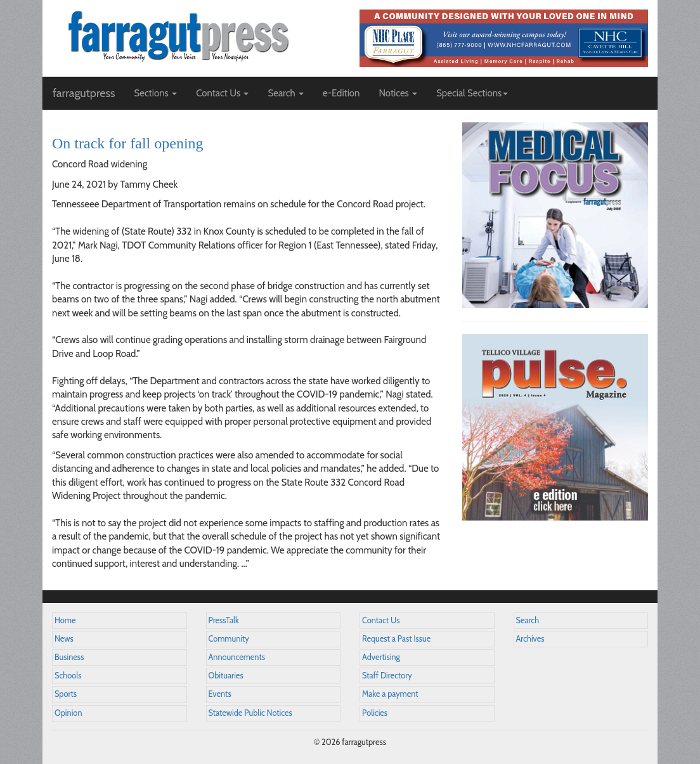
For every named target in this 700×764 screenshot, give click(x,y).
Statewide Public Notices (250, 713)
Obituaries (226, 676)
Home (65, 620)
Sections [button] (155, 93)
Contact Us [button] (222, 93)
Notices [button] (398, 93)
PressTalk (224, 620)
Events (220, 694)
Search (528, 620)
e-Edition (341, 93)
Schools (68, 676)
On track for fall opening (128, 143)
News (64, 639)
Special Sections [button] (472, 93)
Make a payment (390, 694)
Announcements (237, 657)
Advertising (381, 657)
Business (69, 657)
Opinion (68, 713)
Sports (66, 694)
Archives (530, 639)
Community (229, 639)
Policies (375, 713)
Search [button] (286, 93)
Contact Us (381, 620)
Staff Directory (387, 676)
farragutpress (84, 93)
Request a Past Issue (396, 639)
